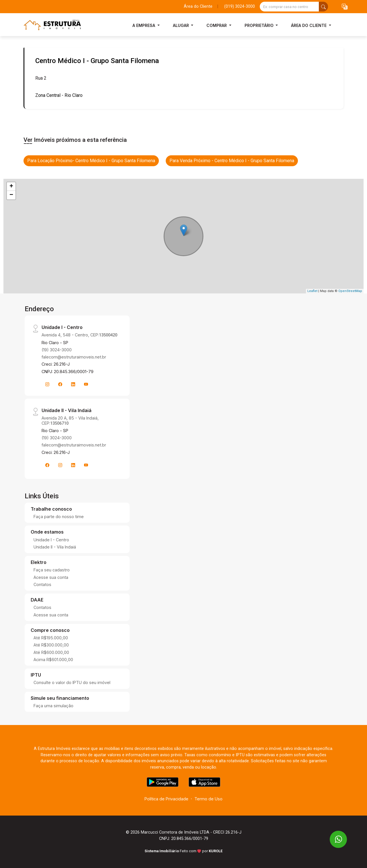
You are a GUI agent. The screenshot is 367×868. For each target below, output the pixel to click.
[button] (345, 7)
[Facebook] (60, 384)
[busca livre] (323, 7)
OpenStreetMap (350, 291)
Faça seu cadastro (52, 570)
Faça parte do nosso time (59, 517)
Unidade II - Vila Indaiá (55, 547)
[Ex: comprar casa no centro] (289, 7)
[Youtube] (86, 384)
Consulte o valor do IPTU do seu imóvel (72, 682)
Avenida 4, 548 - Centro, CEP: (79, 335)
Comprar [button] (217, 25)
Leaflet (312, 291)
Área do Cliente (198, 6)
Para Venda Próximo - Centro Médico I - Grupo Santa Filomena (232, 161)
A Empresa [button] (144, 25)
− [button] (11, 195)
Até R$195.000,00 (51, 638)
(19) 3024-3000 (57, 350)
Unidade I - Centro (51, 540)
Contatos (42, 584)
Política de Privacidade (166, 799)
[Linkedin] (73, 384)
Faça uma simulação (53, 706)
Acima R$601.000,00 (53, 660)
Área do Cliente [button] (309, 25)
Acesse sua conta (51, 577)
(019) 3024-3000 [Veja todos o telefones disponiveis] (240, 6)
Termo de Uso (208, 799)
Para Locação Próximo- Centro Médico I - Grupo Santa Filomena (91, 161)
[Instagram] (47, 384)
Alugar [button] (181, 25)
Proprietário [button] (260, 25)
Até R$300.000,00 (51, 645)
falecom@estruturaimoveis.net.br (74, 357)
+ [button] (11, 187)
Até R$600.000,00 (51, 652)
